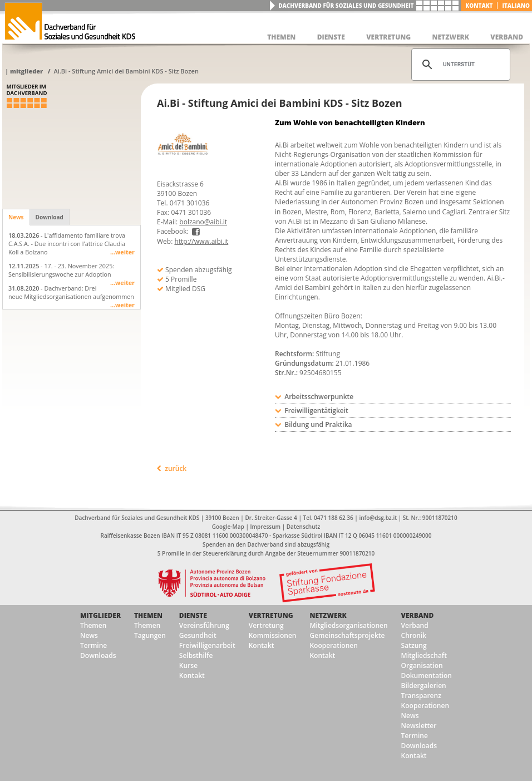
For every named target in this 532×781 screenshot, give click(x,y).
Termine (93, 645)
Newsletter (419, 726)
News (16, 217)
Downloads (98, 655)
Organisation (422, 665)
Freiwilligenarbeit (207, 645)
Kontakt (479, 6)
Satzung (414, 645)
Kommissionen (273, 635)
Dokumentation (427, 676)
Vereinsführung (204, 625)
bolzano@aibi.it (203, 222)
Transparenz (421, 696)
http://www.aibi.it (201, 241)
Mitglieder (26, 71)
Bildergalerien (424, 686)
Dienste (193, 615)
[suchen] (459, 65)
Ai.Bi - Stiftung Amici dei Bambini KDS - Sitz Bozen (126, 71)
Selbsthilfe (196, 655)
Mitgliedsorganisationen (348, 625)
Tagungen (150, 635)
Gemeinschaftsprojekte (347, 635)
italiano (516, 6)
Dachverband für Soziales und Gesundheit (346, 6)
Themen (93, 625)
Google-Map (228, 527)
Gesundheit (198, 635)
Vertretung (271, 615)
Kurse (188, 665)
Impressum (266, 527)
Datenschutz (303, 527)
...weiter (122, 252)
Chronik (414, 635)
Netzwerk (328, 615)
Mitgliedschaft (424, 655)
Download (50, 217)
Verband (418, 615)
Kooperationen (333, 645)
